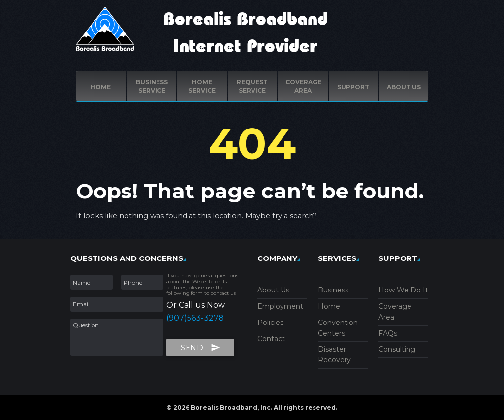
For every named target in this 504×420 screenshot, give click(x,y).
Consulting (397, 349)
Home (101, 87)
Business (333, 290)
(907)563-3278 (195, 318)
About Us (273, 290)
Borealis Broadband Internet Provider (246, 33)
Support (353, 87)
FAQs (388, 333)
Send (200, 345)
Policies (270, 323)
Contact (271, 339)
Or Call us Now (196, 305)
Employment (280, 306)
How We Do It (403, 290)
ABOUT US (404, 87)
